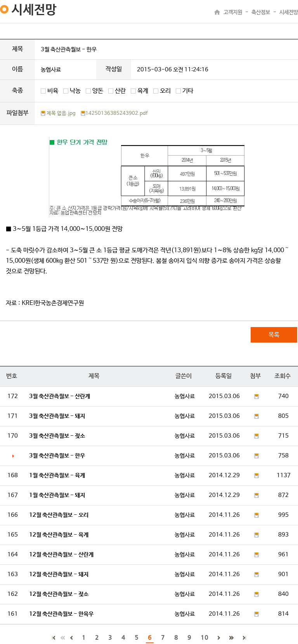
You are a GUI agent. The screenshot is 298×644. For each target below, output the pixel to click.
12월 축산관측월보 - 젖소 (59, 594)
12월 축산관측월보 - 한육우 (61, 614)
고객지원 (233, 12)
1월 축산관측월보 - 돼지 (57, 495)
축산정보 (261, 12)
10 (204, 637)
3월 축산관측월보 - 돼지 (57, 416)
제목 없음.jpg (58, 113)
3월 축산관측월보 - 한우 (57, 456)
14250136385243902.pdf (114, 113)
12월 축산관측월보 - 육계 (59, 535)
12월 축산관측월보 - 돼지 (59, 574)
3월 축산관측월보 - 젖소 (57, 436)
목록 (274, 335)
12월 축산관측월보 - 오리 (59, 515)
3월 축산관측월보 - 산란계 (60, 396)
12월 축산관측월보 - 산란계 (61, 555)
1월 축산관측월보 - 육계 (57, 475)
